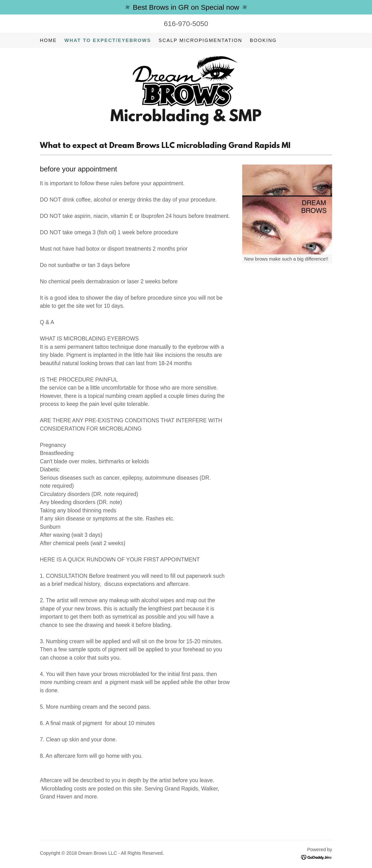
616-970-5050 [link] (186, 24)
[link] (186, 80)
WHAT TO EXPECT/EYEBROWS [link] (108, 40)
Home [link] (48, 40)
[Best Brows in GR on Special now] (186, 7)
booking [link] (263, 40)
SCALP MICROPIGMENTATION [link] (200, 40)
